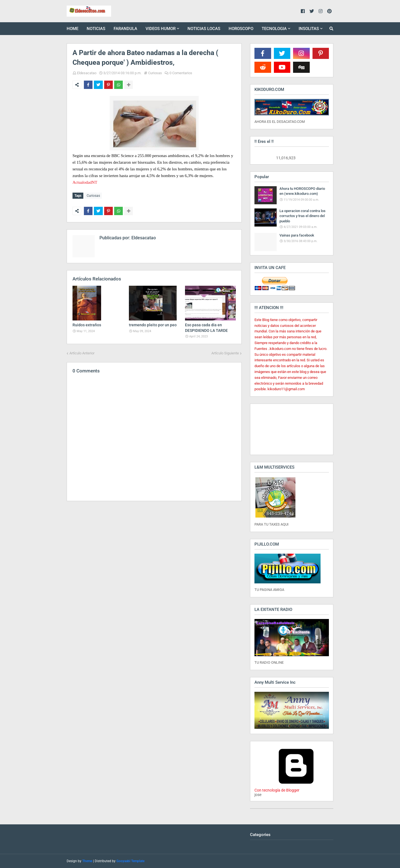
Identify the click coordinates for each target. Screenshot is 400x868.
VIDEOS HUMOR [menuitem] (161, 29)
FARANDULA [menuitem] (125, 29)
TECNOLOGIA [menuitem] (274, 29)
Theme (87, 861)
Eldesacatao (87, 73)
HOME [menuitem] (72, 29)
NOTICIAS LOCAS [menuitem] (204, 29)
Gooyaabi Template (130, 861)
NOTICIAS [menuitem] (96, 29)
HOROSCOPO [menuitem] (241, 29)
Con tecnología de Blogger (296, 788)
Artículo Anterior (82, 352)
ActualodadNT (85, 182)
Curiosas (155, 73)
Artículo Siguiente (225, 352)
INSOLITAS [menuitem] (309, 29)
